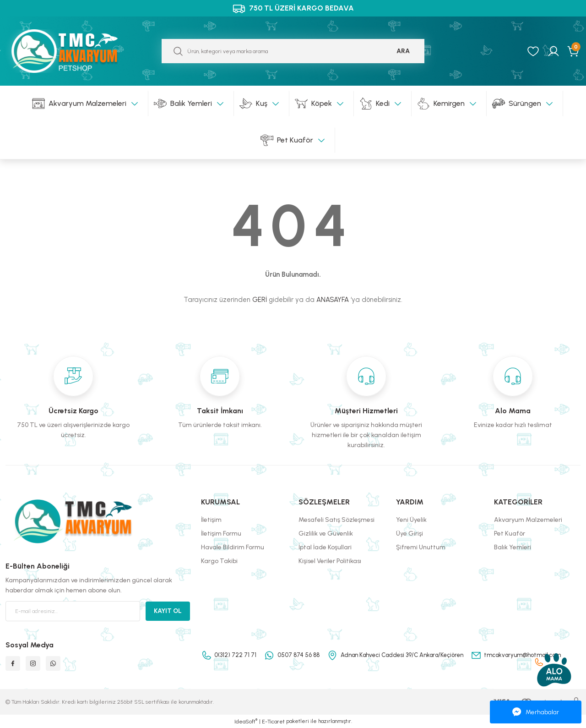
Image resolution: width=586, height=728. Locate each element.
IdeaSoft (246, 721)
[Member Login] (553, 51)
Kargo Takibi (219, 561)
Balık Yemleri (513, 547)
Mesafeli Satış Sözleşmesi (336, 520)
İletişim (211, 520)
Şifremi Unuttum (421, 547)
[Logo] (73, 51)
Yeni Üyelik (411, 520)
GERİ (260, 300)
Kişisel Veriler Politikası (330, 561)
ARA (403, 51)
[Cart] (574, 51)
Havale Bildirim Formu (233, 547)
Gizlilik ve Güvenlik (326, 534)
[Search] (293, 51)
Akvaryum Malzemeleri (528, 520)
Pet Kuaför (510, 534)
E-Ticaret (273, 722)
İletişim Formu (221, 534)
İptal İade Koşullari (325, 547)
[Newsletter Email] (73, 611)
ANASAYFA (333, 300)
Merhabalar (536, 712)
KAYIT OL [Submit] (168, 611)
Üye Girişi (410, 534)
